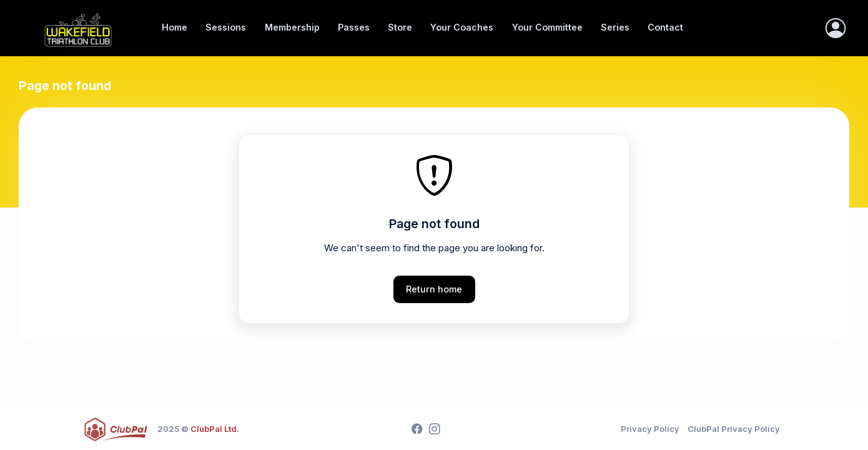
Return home (434, 289)
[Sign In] (836, 28)
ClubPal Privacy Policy (734, 429)
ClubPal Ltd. (215, 429)
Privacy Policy (650, 429)
